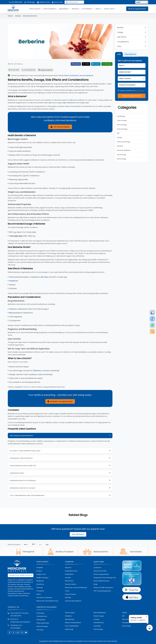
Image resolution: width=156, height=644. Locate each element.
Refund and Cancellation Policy (47, 601)
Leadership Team (71, 571)
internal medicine (100, 613)
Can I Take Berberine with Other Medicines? (27, 495)
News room (69, 581)
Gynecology (121, 155)
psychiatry (97, 626)
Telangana (25, 552)
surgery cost (41, 574)
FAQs (119, 46)
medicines (40, 581)
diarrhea (44, 277)
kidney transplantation (73, 623)
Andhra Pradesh (60, 552)
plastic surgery (99, 616)
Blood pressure (15, 313)
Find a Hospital (51, 9)
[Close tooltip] (146, 616)
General (120, 146)
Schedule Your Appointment (60, 401)
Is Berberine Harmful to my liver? (23, 488)
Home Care (57, 2)
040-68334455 (78, 534)
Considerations (123, 42)
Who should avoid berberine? (21, 436)
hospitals (40, 568)
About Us (68, 568)
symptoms (40, 584)
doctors (39, 571)
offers (39, 594)
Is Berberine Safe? (17, 473)
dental (124, 613)
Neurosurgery (70, 613)
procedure (40, 591)
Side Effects (122, 37)
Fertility (120, 138)
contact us (97, 568)
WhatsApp (30, 2)
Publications (69, 574)
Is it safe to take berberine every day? (25, 451)
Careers (68, 578)
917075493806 (15, 628)
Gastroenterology (124, 142)
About (99, 9)
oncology (40, 630)
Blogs (96, 584)
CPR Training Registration (102, 591)
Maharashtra (95, 552)
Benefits (120, 28)
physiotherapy (99, 623)
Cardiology (121, 116)
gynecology (126, 626)
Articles (18, 16)
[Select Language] (142, 2)
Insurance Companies (44, 597)
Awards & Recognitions (73, 601)
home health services (101, 581)
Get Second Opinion (60, 127)
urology (96, 619)
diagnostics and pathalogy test (105, 578)
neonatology (70, 619)
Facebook (76, 64)
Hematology (122, 159)
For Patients (88, 9)
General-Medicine (124, 150)
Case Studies (122, 120)
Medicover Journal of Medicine (76, 588)
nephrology (69, 629)
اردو (40, 544)
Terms (67, 591)
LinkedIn (96, 64)
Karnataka (131, 552)
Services (76, 9)
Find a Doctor (36, 9)
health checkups (42, 578)
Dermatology (122, 125)
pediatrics (69, 616)
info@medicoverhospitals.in (20, 622)
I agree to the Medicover (131, 91)
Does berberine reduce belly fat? (23, 466)
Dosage (120, 32)
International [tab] (130, 54)
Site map (68, 597)
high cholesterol (69, 103)
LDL (27, 172)
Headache (13, 281)
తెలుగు (26, 544)
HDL (95, 260)
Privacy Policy (140, 91)
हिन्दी (33, 544)
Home (10, 16)
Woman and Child (100, 571)
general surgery (42, 626)
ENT (118, 133)
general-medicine (46, 70)
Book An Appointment (137, 9)
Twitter (86, 64)
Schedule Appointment (132, 96)
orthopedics (41, 620)
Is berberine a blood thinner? (21, 458)
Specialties (65, 9)
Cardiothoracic (42, 616)
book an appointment (101, 574)
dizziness (37, 371)
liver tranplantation (72, 626)
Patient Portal (43, 2)
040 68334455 (16, 2)
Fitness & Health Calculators (103, 588)
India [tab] (119, 54)
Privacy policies (70, 594)
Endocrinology (122, 129)
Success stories (71, 584)
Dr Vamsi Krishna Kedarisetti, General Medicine (75, 75)
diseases (40, 588)
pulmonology (98, 629)
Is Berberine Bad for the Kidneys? (23, 480)
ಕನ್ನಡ (47, 544)
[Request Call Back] (149, 628)
